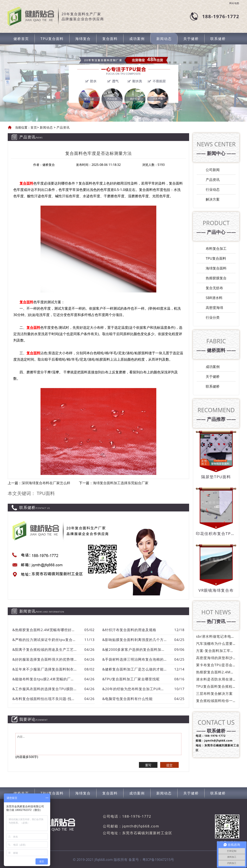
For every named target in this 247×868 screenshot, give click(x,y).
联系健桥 (218, 39)
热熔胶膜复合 (216, 278)
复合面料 (110, 39)
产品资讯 (63, 127)
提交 (169, 765)
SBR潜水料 (214, 298)
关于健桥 (191, 39)
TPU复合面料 (52, 39)
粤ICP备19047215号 (158, 860)
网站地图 (234, 3)
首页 (34, 127)
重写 (148, 765)
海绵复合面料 (216, 268)
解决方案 (213, 199)
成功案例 (137, 39)
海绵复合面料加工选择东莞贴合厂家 (121, 483)
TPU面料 (46, 493)
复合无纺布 (214, 288)
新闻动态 (164, 39)
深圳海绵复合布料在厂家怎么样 (46, 483)
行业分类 (213, 317)
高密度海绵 (214, 308)
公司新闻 (213, 170)
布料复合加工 (216, 248)
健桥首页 (21, 39)
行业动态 (213, 189)
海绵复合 (83, 39)
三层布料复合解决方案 (214, 693)
